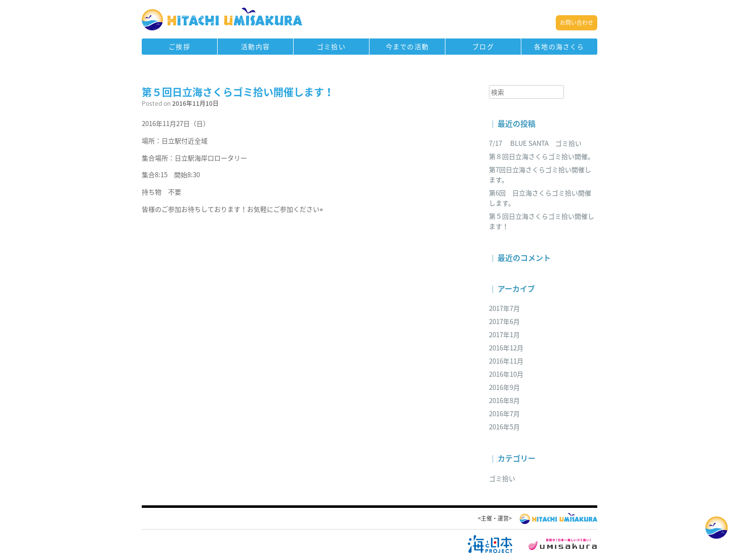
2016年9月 (504, 387)
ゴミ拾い (331, 46)
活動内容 (255, 46)
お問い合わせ (577, 23)
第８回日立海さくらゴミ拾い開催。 (542, 156)
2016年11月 (506, 361)
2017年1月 (504, 334)
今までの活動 (407, 46)
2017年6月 (504, 321)
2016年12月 (506, 348)
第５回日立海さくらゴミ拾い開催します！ (238, 92)
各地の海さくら (559, 46)
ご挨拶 (179, 46)
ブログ (483, 46)
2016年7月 (504, 413)
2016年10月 (506, 374)
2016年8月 (504, 400)
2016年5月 (504, 427)
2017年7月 (504, 308)
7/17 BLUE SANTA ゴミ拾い (535, 143)
